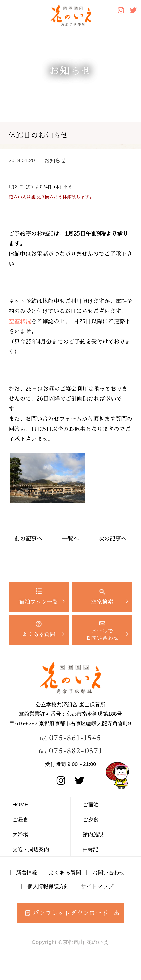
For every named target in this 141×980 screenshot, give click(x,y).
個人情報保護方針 (48, 886)
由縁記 (91, 849)
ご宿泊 (91, 805)
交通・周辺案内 (31, 849)
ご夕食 (91, 820)
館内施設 (93, 834)
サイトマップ (97, 886)
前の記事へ (28, 539)
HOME (20, 805)
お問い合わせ (109, 873)
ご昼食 (20, 820)
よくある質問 (65, 873)
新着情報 (27, 873)
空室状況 (20, 321)
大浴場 (20, 834)
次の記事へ (113, 539)
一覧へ (71, 539)
